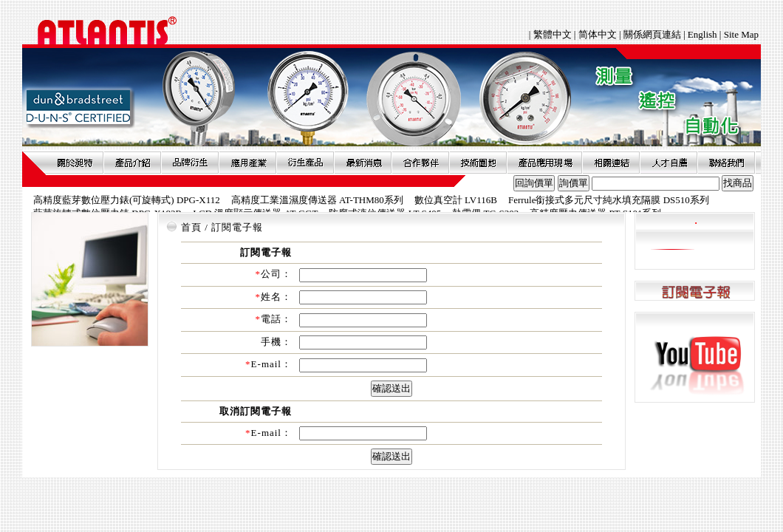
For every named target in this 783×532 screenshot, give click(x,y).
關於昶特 (75, 163)
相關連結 (611, 163)
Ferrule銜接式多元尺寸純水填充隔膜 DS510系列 (609, 200)
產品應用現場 (544, 163)
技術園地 (478, 163)
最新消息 (363, 163)
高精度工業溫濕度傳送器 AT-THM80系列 (317, 200)
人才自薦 (669, 163)
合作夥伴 (420, 163)
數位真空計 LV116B (456, 200)
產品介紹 (132, 163)
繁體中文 (554, 34)
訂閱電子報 (695, 291)
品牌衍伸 (190, 163)
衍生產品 (305, 163)
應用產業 (247, 163)
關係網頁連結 (652, 34)
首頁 (191, 227)
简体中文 (598, 34)
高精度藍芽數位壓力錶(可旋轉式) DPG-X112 (127, 200)
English (702, 34)
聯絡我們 (726, 163)
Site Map (741, 34)
